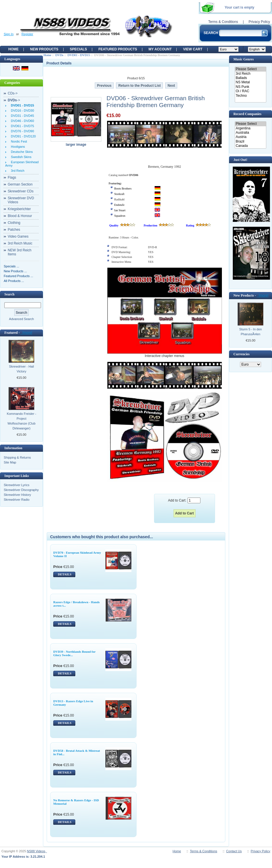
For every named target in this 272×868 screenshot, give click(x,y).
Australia (250, 133)
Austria (250, 137)
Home (13, 49)
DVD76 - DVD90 (22, 131)
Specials (78, 49)
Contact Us (234, 851)
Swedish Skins (20, 157)
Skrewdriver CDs (21, 191)
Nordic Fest (18, 141)
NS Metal (250, 82)
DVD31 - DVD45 (22, 116)
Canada (250, 146)
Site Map (10, 462)
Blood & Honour (20, 216)
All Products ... (14, 281)
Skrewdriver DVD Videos (21, 200)
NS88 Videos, (37, 851)
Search (9, 294)
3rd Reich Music (20, 243)
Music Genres (244, 59)
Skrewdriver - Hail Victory (22, 369)
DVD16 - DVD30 (22, 111)
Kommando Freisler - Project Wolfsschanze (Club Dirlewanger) (22, 421)
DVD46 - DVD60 (22, 121)
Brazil (250, 142)
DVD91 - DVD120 (22, 136)
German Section (20, 184)
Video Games (18, 236)
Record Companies (247, 114)
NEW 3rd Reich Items (20, 252)
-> (14, 100)
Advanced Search (22, 319)
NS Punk (250, 87)
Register (27, 34)
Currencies (241, 354)
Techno (250, 96)
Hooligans (17, 147)
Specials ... (11, 266)
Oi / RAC (250, 91)
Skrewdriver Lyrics (16, 485)
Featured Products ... (18, 276)
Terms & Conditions (223, 22)
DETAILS (65, 574)
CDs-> (13, 93)
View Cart (193, 49)
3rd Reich (17, 171)
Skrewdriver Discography (21, 490)
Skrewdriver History (17, 495)
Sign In (9, 34)
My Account (160, 49)
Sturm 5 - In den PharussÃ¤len (251, 332)
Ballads (250, 78)
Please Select (250, 69)
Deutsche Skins (21, 152)
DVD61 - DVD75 (22, 126)
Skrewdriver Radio (17, 500)
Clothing (14, 223)
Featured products (118, 49)
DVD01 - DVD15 (79, 55)
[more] (26, 333)
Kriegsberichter (19, 209)
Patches (14, 230)
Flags (12, 177)
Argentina (250, 128)
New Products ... (15, 271)
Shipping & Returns (17, 457)
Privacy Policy (259, 22)
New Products (44, 49)
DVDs (59, 55)
